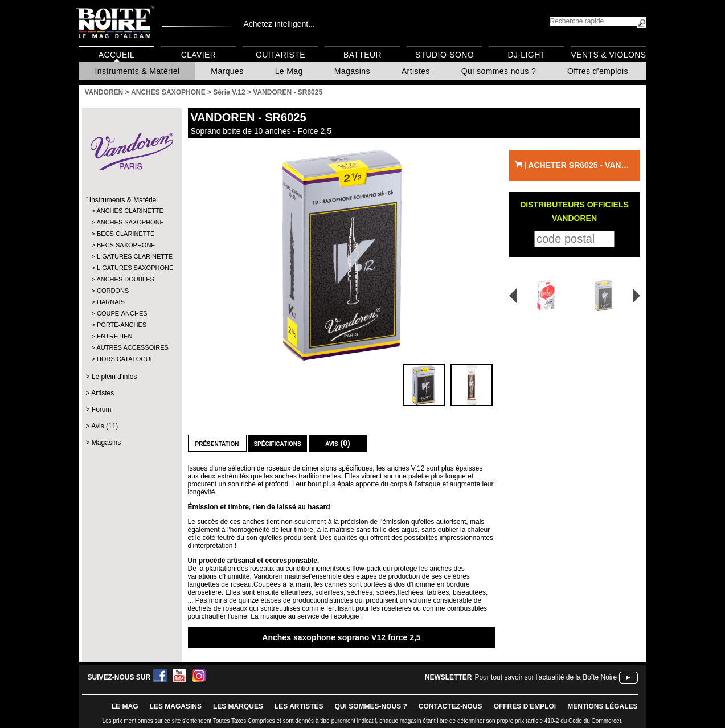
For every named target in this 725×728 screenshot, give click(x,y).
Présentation (217, 443)
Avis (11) (105, 426)
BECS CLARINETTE (126, 234)
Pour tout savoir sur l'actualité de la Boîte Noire (546, 677)
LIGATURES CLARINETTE (131, 256)
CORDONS (113, 291)
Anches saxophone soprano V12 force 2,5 (341, 637)
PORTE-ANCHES (122, 325)
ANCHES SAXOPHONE (130, 222)
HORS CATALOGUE (126, 359)
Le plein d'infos (114, 377)
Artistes (416, 71)
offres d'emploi (525, 706)
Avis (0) (338, 443)
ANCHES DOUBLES (125, 279)
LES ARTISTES (299, 706)
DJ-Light (526, 55)
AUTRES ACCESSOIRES (131, 347)
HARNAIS (111, 302)
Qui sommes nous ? (499, 71)
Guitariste (280, 55)
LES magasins (176, 706)
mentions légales (602, 706)
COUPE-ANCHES (122, 313)
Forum (102, 410)
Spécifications (277, 443)
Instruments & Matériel (138, 71)
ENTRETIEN (114, 336)
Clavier (199, 55)
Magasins (352, 71)
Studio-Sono (445, 55)
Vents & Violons (609, 55)
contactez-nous (450, 706)
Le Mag (289, 71)
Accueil (116, 55)
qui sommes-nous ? (371, 706)
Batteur (363, 55)
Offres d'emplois (598, 71)
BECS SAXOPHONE (126, 245)
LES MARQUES (238, 706)
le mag (125, 706)
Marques (227, 71)
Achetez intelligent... (279, 24)
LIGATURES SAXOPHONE (131, 268)
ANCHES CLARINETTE (130, 211)
